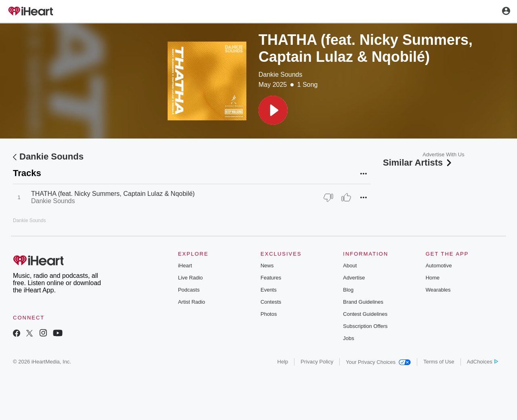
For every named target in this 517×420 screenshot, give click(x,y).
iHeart (185, 266)
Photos (269, 314)
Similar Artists (418, 163)
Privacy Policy (317, 362)
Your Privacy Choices (378, 362)
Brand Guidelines (363, 302)
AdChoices (482, 362)
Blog (348, 290)
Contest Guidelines (365, 314)
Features (271, 278)
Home (433, 278)
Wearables (438, 290)
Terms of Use (439, 362)
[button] (273, 110)
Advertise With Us (443, 154)
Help (283, 362)
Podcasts (189, 290)
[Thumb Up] (346, 197)
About (350, 266)
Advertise (354, 278)
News (267, 266)
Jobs (348, 338)
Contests (271, 302)
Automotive (439, 266)
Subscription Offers (365, 326)
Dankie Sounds (281, 75)
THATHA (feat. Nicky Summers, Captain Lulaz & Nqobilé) (113, 194)
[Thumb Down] (328, 197)
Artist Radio (192, 302)
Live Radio (190, 278)
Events (269, 290)
